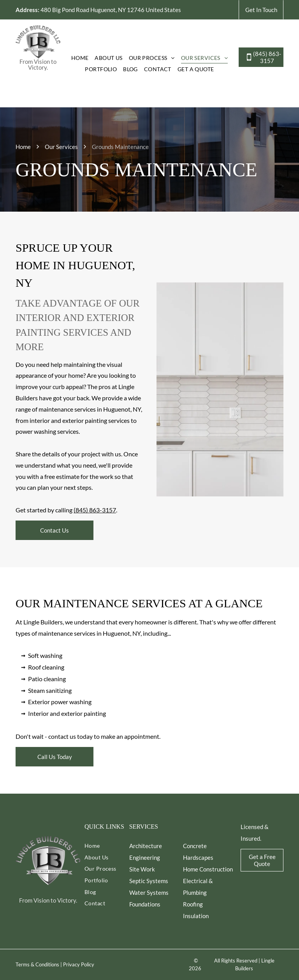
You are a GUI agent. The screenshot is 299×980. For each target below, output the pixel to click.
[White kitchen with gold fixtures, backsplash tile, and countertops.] (220, 389)
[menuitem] (80, 58)
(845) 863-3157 (95, 510)
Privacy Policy (79, 964)
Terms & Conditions (37, 964)
